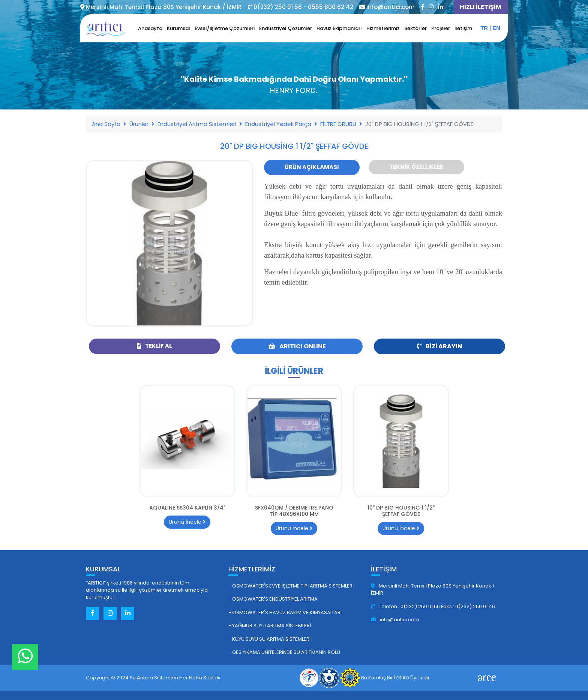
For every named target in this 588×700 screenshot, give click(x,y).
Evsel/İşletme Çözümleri (225, 28)
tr (484, 28)
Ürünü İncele (187, 522)
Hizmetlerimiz (383, 28)
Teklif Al (154, 346)
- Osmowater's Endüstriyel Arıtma (273, 599)
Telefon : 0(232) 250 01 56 (406, 606)
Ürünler (139, 124)
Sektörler (415, 28)
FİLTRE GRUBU (338, 124)
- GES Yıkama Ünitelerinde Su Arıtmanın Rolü (284, 652)
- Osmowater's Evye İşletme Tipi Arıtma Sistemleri (291, 586)
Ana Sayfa (106, 124)
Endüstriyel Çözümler (286, 28)
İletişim (463, 28)
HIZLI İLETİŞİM (481, 7)
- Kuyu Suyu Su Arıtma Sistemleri (269, 639)
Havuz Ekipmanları (339, 28)
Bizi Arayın (439, 346)
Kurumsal (178, 28)
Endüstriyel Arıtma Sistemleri (197, 124)
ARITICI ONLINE (297, 346)
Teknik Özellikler (416, 167)
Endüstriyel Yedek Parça (278, 124)
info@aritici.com (395, 620)
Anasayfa (150, 28)
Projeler (441, 28)
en (496, 28)
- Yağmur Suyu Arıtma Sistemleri (270, 626)
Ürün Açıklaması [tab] (312, 167)
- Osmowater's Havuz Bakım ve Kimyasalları (285, 612)
